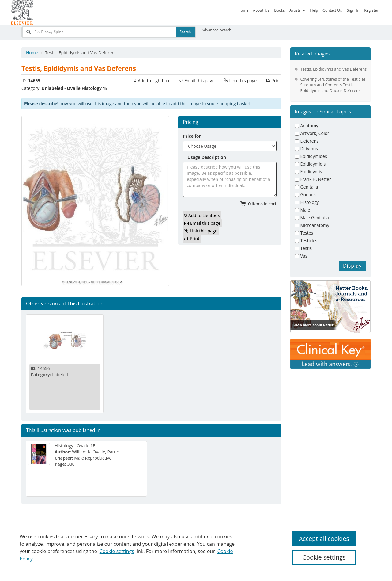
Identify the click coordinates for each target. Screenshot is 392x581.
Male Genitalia (315, 218)
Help (314, 11)
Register (371, 11)
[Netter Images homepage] (22, 12)
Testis (306, 248)
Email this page (199, 80)
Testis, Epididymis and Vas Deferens (334, 69)
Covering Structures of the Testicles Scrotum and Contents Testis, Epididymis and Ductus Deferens (333, 85)
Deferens (309, 141)
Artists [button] (297, 11)
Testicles (309, 241)
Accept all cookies (324, 539)
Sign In (353, 11)
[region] (196, 547)
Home (243, 11)
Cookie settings (117, 551)
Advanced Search (217, 30)
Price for (192, 136)
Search (185, 32)
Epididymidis (313, 164)
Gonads (308, 195)
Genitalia (309, 187)
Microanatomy (315, 225)
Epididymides (314, 156)
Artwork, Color (315, 133)
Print (276, 80)
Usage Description (207, 157)
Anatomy (309, 126)
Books (279, 11)
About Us (261, 11)
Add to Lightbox (154, 80)
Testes (307, 233)
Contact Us (332, 11)
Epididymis (311, 172)
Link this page (243, 80)
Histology (310, 202)
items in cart (262, 204)
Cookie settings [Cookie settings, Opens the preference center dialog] (324, 557)
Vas (304, 256)
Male (305, 210)
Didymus (309, 149)
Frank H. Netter (316, 179)
